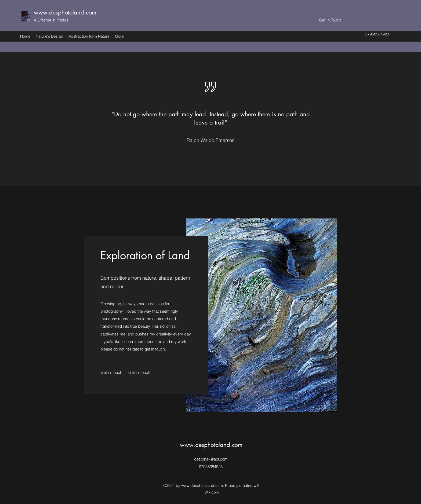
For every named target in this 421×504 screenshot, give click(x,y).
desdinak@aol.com (211, 459)
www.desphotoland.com (65, 12)
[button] (140, 372)
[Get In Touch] (330, 20)
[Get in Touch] (112, 372)
